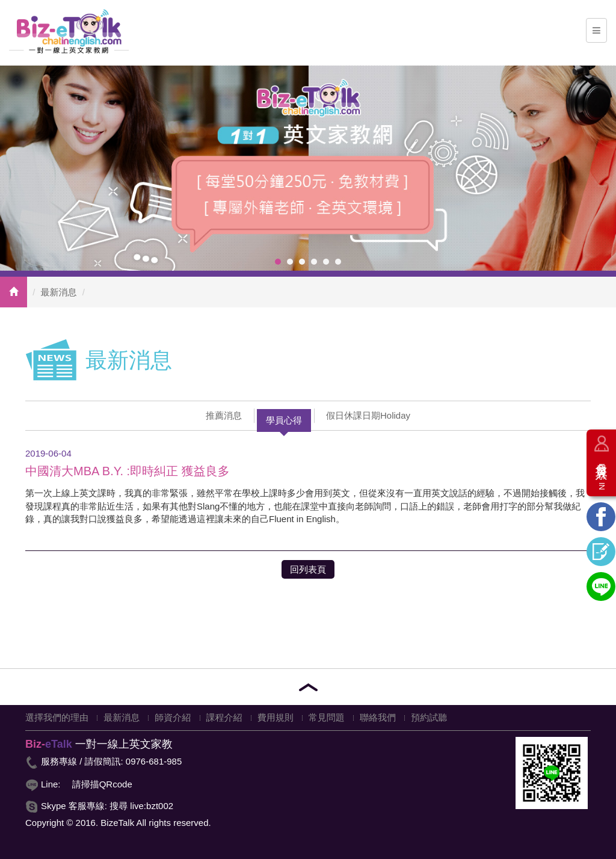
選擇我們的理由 (57, 717)
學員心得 (284, 420)
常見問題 (327, 717)
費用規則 (276, 717)
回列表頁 (308, 569)
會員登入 (602, 472)
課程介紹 (224, 717)
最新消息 (59, 292)
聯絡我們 (378, 717)
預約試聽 (429, 717)
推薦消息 (224, 415)
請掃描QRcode (102, 784)
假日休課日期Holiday (368, 415)
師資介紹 (173, 717)
